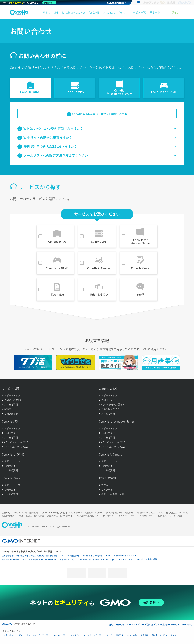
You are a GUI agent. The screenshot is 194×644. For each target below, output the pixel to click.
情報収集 (120, 635)
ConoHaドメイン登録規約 (25, 513)
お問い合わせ (107, 516)
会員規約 (6, 513)
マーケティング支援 (92, 635)
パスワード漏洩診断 (70, 556)
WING (47, 12)
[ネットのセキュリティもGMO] (29, 3)
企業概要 (162, 516)
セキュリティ (74, 635)
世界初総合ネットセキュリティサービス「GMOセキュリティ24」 (30, 556)
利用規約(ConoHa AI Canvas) (150, 513)
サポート (155, 12)
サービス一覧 (138, 12)
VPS (56, 12)
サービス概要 (176, 516)
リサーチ (108, 635)
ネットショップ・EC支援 (37, 635)
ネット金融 (132, 635)
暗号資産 (144, 635)
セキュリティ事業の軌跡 (147, 559)
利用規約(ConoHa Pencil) (178, 513)
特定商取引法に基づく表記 (32, 516)
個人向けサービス (160, 635)
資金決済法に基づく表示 (59, 516)
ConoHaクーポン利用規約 (80, 513)
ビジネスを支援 (58, 635)
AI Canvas (109, 12)
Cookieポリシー (148, 516)
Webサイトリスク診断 (92, 556)
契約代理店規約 (9, 516)
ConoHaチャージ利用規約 (53, 513)
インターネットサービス (12, 635)
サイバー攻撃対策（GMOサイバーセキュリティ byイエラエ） (49, 559)
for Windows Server (74, 12)
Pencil (122, 12)
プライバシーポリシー (127, 516)
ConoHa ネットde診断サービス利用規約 (114, 513)
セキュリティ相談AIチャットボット (121, 555)
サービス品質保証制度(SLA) (86, 516)
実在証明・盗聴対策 (10, 559)
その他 (174, 635)
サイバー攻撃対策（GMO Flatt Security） (97, 559)
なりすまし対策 (126, 559)
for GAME (94, 12)
